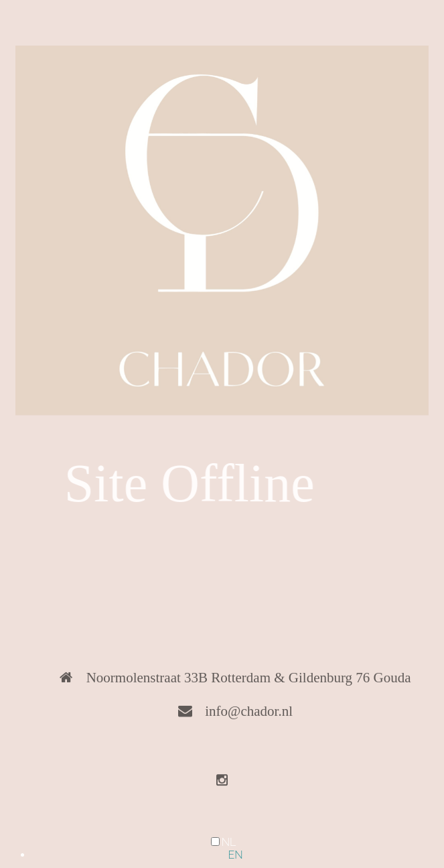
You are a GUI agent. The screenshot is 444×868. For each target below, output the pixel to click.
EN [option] (235, 855)
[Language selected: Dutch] (222, 848)
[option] (235, 855)
